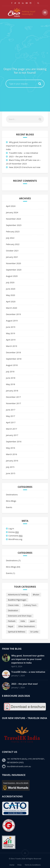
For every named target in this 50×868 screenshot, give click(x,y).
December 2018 (13, 352)
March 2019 (12, 346)
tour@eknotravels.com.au (19, 766)
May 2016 (11, 448)
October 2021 (12, 251)
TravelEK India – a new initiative (24, 153)
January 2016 (12, 461)
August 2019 (12, 321)
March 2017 (12, 429)
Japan (32, 621)
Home (12, 865)
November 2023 (13, 219)
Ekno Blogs (11, 501)
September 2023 (14, 225)
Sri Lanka (34, 632)
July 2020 (10, 282)
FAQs (20, 865)
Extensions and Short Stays (20, 616)
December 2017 (13, 397)
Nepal (11, 626)
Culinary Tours (30, 605)
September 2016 (14, 441)
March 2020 (12, 308)
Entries (14, 532)
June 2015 (11, 473)
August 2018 (12, 365)
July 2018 (10, 371)
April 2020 (11, 301)
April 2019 (11, 340)
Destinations (12, 495)
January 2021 (12, 257)
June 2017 (11, 410)
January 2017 (12, 435)
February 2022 (13, 244)
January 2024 (12, 212)
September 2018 (14, 359)
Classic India (13, 605)
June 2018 (11, 378)
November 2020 (13, 263)
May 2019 (11, 333)
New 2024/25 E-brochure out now (25, 167)
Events (9, 507)
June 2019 (11, 327)
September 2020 (14, 270)
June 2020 (11, 289)
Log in (11, 528)
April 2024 (11, 206)
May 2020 (11, 295)
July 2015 (10, 467)
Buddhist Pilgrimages (17, 600)
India (23, 621)
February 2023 (13, 231)
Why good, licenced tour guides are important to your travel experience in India (24, 146)
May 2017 (11, 416)
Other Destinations (26, 626)
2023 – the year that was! (21, 156)
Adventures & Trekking (18, 595)
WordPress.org (15, 539)
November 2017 (13, 403)
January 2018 (12, 391)
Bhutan (36, 595)
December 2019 (13, 314)
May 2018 (11, 384)
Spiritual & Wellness (17, 632)
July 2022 (10, 238)
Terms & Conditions (33, 865)
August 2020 (12, 276)
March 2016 (12, 454)
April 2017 (11, 422)
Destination (13, 610)
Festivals (12, 621)
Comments (15, 536)
